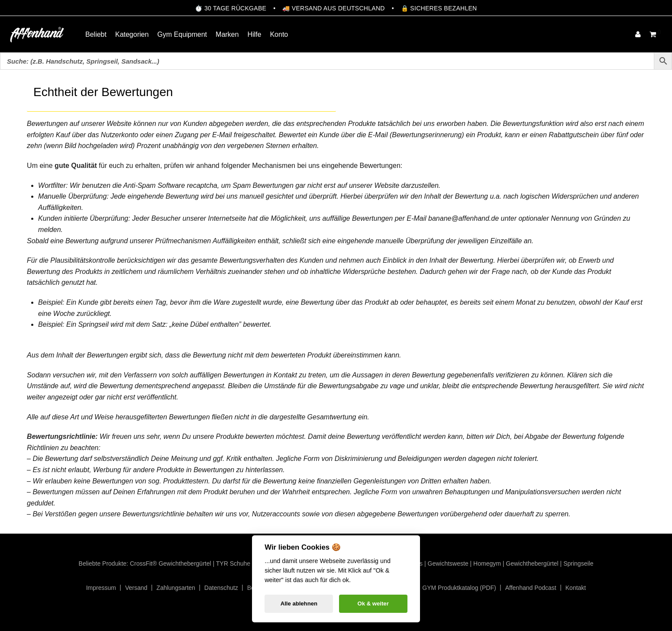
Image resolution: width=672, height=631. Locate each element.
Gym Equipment (182, 34)
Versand (136, 588)
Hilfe (254, 34)
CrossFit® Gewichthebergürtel (171, 563)
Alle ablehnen (299, 604)
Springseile (578, 563)
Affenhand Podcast (531, 588)
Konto (279, 34)
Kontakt (576, 588)
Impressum (101, 588)
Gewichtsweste (448, 563)
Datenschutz (221, 588)
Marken (227, 34)
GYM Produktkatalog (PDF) (459, 588)
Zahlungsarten (176, 588)
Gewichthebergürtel (532, 563)
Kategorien (132, 34)
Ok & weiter (373, 604)
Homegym (487, 563)
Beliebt (96, 34)
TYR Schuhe (233, 563)
